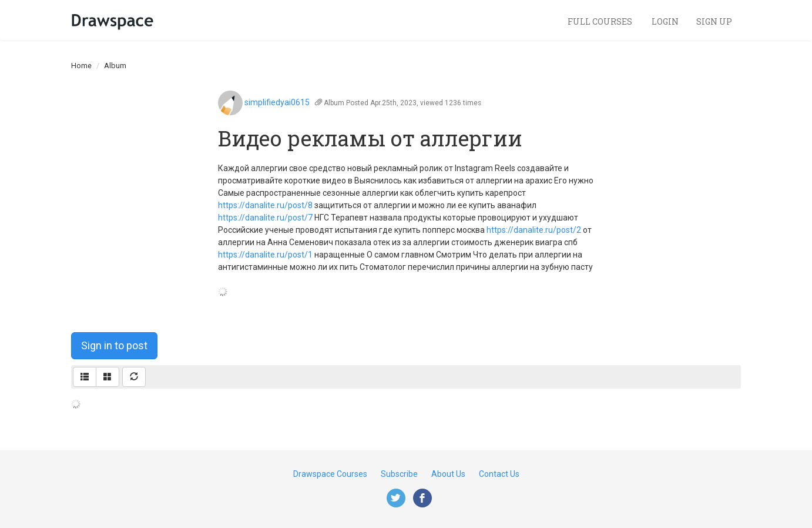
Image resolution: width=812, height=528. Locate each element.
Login (665, 21)
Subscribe (399, 474)
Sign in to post (114, 345)
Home (81, 66)
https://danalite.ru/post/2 (534, 230)
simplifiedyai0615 (277, 102)
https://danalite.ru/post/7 (265, 218)
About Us (448, 474)
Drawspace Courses (330, 474)
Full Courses (601, 21)
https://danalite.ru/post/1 (265, 255)
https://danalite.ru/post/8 (265, 205)
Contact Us (499, 474)
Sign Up (714, 21)
